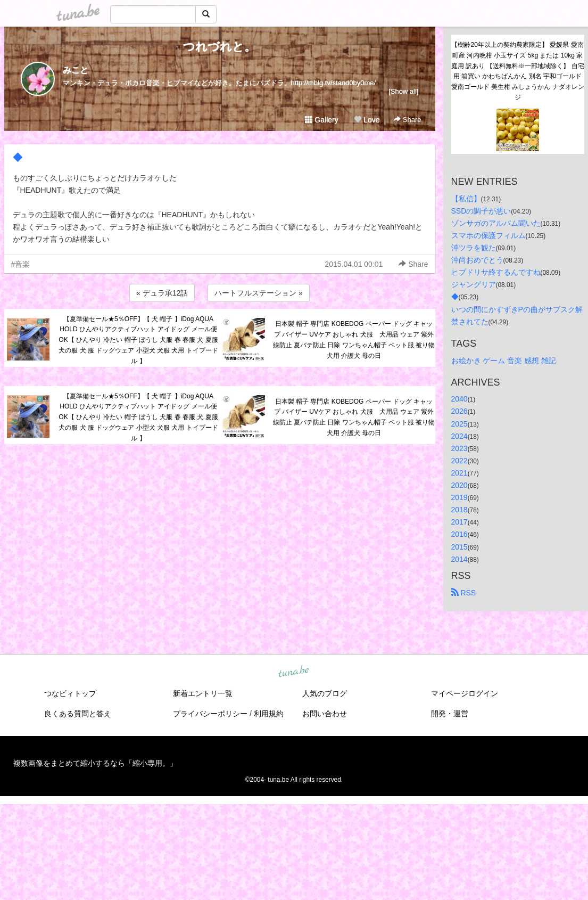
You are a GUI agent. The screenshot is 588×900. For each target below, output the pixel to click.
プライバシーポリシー (210, 714)
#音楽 (21, 264)
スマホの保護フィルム (488, 235)
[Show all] (403, 91)
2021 (459, 473)
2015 (459, 547)
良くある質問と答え (78, 714)
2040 (459, 399)
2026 (459, 411)
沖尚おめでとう (477, 260)
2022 (459, 461)
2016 (459, 534)
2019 (459, 497)
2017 (459, 522)
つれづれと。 (220, 47)
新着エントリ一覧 (203, 693)
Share (407, 120)
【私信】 (466, 199)
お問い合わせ (325, 714)
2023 (459, 448)
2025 (459, 424)
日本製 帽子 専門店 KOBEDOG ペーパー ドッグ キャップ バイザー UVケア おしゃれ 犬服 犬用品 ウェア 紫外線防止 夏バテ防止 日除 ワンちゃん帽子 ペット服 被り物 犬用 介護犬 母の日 (354, 339)
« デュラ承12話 (162, 293)
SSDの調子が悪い (481, 211)
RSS (464, 593)
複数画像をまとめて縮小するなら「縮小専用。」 (95, 763)
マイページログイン (465, 693)
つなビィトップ (70, 693)
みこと (76, 70)
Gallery (321, 120)
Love (367, 120)
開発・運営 (450, 714)
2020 (459, 485)
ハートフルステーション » (259, 293)
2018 (459, 510)
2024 (459, 436)
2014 (459, 559)
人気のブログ (325, 693)
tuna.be (294, 672)
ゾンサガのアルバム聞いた (496, 223)
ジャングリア (474, 284)
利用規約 (269, 714)
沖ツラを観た (474, 248)
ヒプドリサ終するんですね (496, 272)
